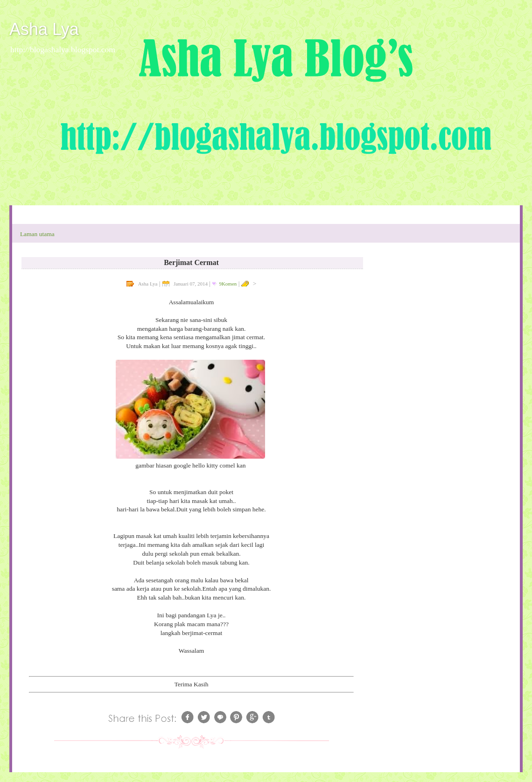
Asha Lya (44, 29)
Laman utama (37, 234)
